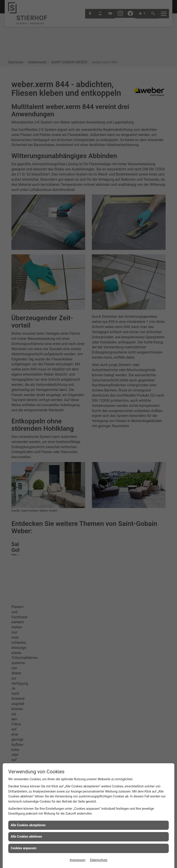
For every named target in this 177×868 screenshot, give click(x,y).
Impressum (78, 860)
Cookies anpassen (24, 848)
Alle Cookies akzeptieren (28, 825)
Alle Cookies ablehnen (26, 837)
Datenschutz (99, 860)
